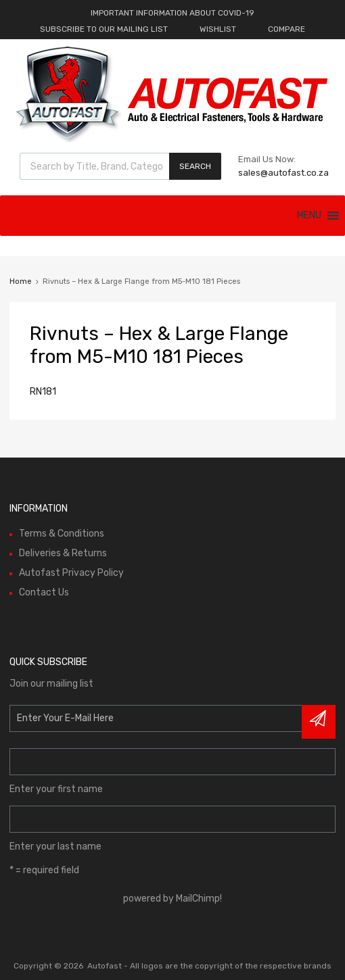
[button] (309, 216)
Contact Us (44, 592)
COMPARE (286, 29)
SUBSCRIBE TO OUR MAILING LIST (104, 29)
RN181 (43, 392)
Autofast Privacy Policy (71, 573)
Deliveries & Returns (63, 553)
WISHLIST (218, 29)
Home (21, 281)
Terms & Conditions (62, 534)
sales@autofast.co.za (283, 173)
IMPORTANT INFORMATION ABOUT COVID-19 (172, 13)
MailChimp (198, 899)
